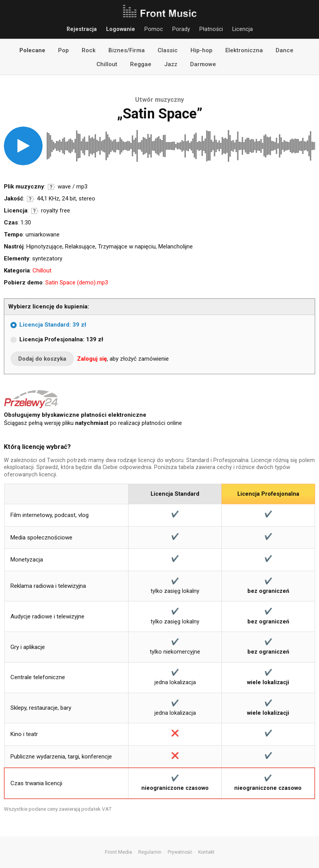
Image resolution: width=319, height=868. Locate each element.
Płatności (211, 29)
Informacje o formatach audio (51, 187)
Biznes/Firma (127, 50)
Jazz (171, 64)
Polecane (32, 50)
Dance (285, 50)
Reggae (141, 64)
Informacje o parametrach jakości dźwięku (31, 199)
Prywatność (180, 852)
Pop (63, 50)
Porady (181, 29)
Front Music (159, 12)
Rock (89, 50)
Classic (168, 50)
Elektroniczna (244, 50)
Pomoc (154, 29)
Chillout (107, 64)
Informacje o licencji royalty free (35, 211)
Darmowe (203, 64)
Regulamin (150, 852)
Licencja (243, 29)
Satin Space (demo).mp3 (77, 282)
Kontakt (206, 852)
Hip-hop (202, 50)
